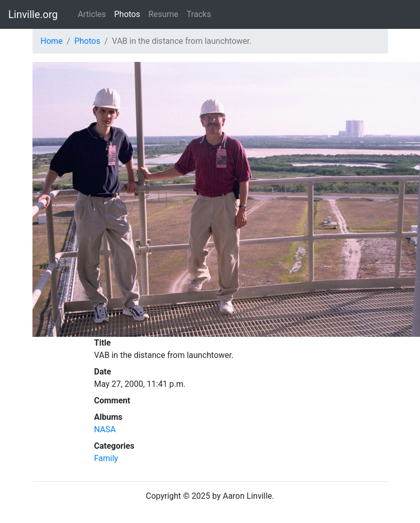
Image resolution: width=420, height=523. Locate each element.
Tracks (199, 14)
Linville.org (33, 14)
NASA (105, 429)
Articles (92, 14)
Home (52, 41)
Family (106, 458)
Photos (127, 14)
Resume (163, 14)
